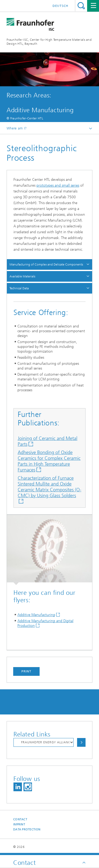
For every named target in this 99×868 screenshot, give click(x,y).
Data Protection (27, 829)
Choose (81, 742)
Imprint (19, 824)
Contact (20, 819)
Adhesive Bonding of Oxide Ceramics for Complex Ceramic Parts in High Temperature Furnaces (49, 461)
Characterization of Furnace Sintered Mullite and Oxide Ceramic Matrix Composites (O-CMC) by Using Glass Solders (49, 487)
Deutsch (60, 6)
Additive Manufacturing (36, 615)
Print (26, 671)
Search (81, 6)
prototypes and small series (58, 185)
